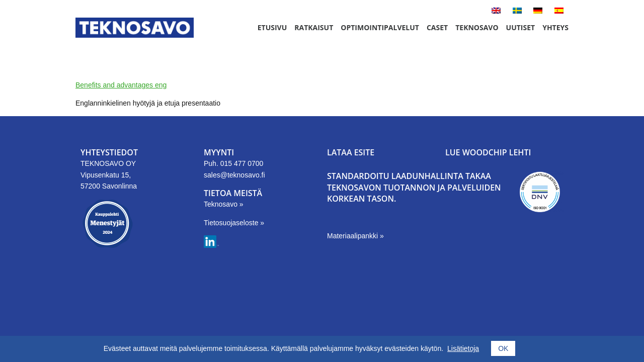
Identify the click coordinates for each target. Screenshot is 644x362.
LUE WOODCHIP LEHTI (488, 152)
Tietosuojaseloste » (234, 223)
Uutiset (521, 27)
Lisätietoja (463, 348)
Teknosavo (477, 27)
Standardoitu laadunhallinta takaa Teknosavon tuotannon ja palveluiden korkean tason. (414, 187)
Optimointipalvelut (380, 27)
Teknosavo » (224, 204)
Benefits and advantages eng (121, 85)
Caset (437, 27)
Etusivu (272, 27)
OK (503, 348)
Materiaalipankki (353, 236)
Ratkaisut (314, 27)
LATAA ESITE (351, 152)
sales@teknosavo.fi (234, 175)
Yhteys (555, 27)
